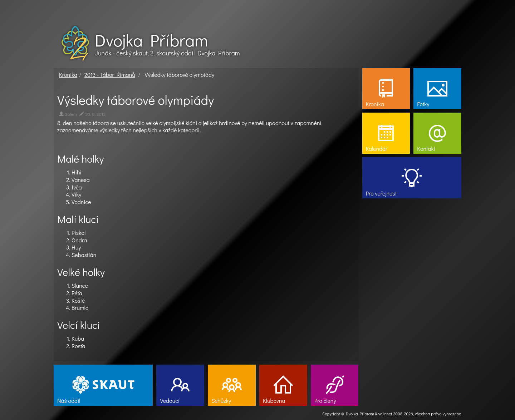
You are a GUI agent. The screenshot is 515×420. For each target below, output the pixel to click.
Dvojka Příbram (151, 40)
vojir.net (385, 414)
